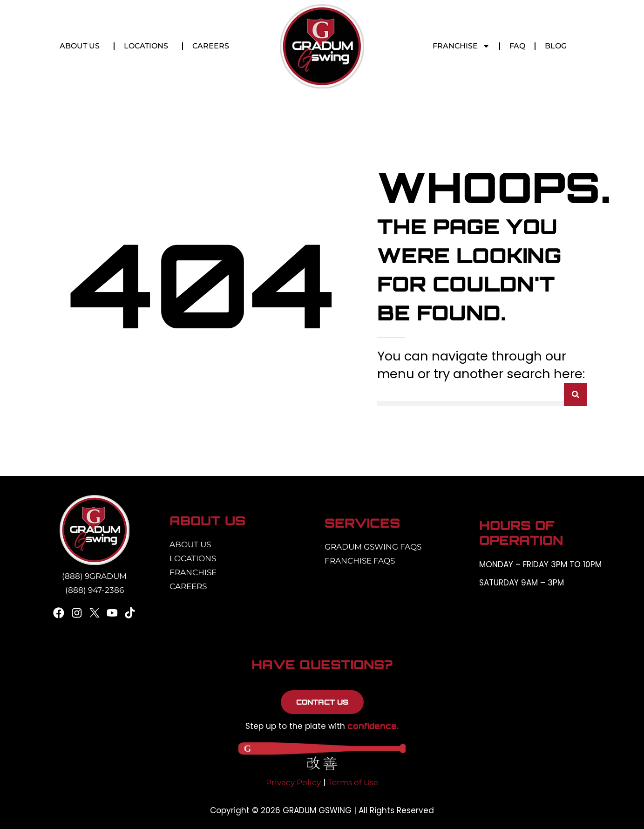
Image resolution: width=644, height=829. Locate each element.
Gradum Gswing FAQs (373, 547)
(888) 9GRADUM (94, 576)
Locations (148, 46)
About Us (82, 46)
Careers (211, 46)
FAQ (517, 46)
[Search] (576, 394)
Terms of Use (353, 782)
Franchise (461, 46)
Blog (556, 46)
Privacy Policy (293, 782)
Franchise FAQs (360, 561)
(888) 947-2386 (95, 590)
